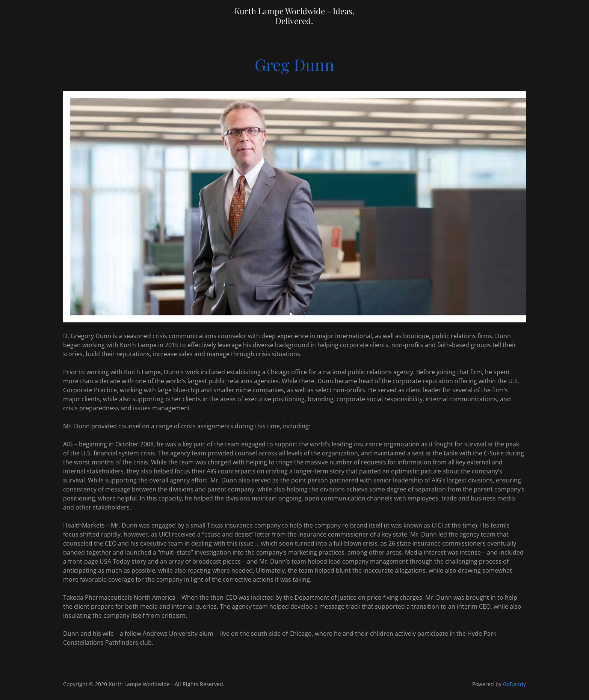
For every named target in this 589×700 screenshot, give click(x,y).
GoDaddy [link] (514, 684)
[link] (295, 22)
